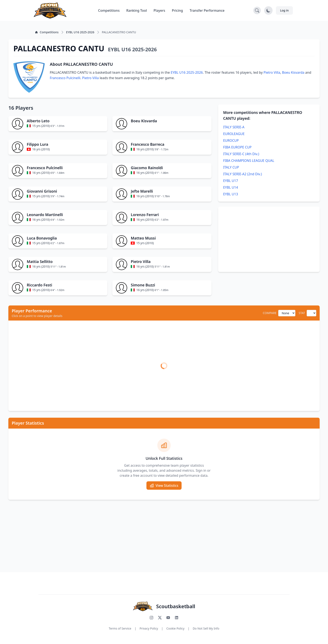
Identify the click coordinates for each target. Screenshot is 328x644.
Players (159, 10)
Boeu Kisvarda (293, 72)
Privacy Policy (149, 628)
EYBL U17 (231, 181)
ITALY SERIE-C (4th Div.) (241, 154)
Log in (284, 10)
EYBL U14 (231, 187)
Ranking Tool (137, 10)
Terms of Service (120, 628)
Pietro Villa (272, 72)
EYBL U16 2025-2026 (187, 72)
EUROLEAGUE (234, 134)
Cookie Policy (175, 628)
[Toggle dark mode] (268, 10)
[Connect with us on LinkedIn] (177, 618)
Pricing (177, 10)
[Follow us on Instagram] (151, 618)
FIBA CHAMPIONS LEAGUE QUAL (249, 161)
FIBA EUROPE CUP (237, 147)
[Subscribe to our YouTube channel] (168, 618)
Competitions (109, 10)
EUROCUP (231, 140)
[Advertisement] (269, 239)
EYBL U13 (231, 194)
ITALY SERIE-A (234, 127)
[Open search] (257, 10)
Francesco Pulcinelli (65, 78)
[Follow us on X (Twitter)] (160, 618)
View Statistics (164, 486)
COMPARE (270, 313)
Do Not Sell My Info (206, 628)
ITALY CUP (231, 167)
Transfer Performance (207, 10)
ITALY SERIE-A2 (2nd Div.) (243, 174)
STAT (302, 313)
